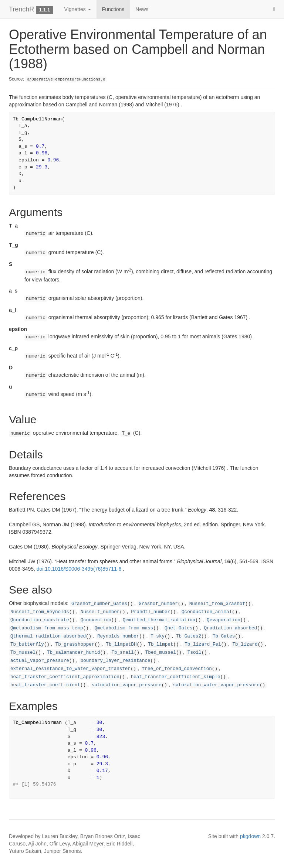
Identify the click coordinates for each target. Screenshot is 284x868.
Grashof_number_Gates (99, 604)
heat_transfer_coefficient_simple (176, 677)
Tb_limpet (160, 645)
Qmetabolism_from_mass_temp (47, 628)
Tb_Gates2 (189, 636)
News (142, 9)
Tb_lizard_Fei (203, 645)
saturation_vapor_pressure (127, 685)
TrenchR (21, 9)
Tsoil (195, 653)
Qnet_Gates (179, 628)
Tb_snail (122, 653)
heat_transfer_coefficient (45, 685)
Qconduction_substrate (40, 620)
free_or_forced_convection (177, 669)
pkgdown (250, 836)
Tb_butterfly (27, 645)
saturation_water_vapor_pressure (216, 685)
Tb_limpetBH (121, 645)
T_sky (158, 636)
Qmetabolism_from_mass (124, 628)
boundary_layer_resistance (116, 661)
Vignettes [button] (78, 9)
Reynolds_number (118, 636)
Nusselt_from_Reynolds (40, 612)
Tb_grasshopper (75, 645)
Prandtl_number (151, 612)
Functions (113, 9)
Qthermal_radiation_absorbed (48, 636)
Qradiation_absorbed (231, 628)
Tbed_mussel (161, 653)
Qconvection (96, 620)
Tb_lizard (245, 645)
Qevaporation (224, 620)
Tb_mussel (23, 653)
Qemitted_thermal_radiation (159, 620)
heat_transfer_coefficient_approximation (65, 677)
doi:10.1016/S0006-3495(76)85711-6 (79, 569)
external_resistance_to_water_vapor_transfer (70, 669)
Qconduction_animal (207, 612)
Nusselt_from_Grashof (217, 604)
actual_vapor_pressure (40, 661)
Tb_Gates (224, 636)
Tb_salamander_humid (74, 653)
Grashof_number (158, 604)
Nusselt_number (100, 612)
